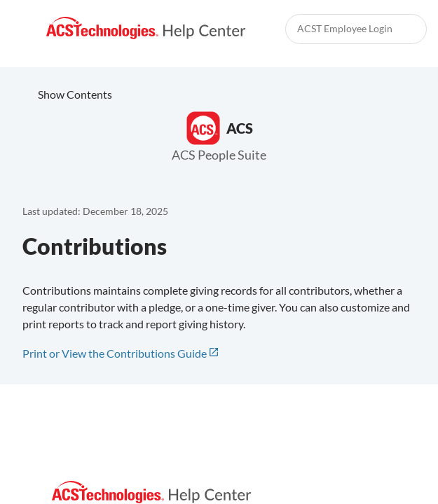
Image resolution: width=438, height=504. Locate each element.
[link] (146, 28)
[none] (410, 187)
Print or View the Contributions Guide (115, 353)
